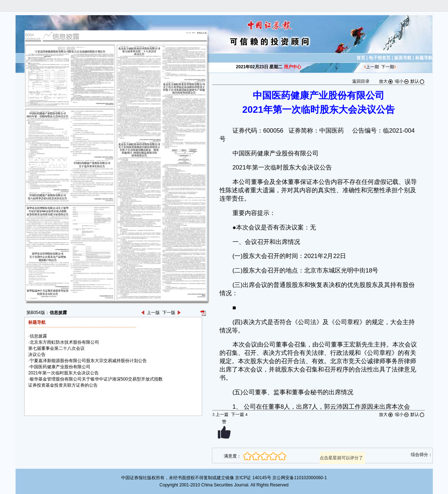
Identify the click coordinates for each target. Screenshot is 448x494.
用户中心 (293, 67)
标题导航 (424, 58)
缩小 (402, 81)
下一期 (388, 67)
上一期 (372, 67)
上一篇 (220, 414)
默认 (418, 81)
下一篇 (239, 414)
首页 (361, 58)
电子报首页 (380, 58)
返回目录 (361, 81)
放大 (386, 81)
